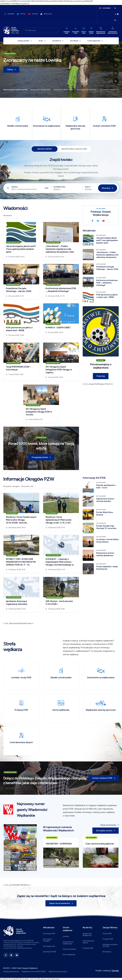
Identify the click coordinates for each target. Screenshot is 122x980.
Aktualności (8, 216)
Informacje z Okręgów (48, 940)
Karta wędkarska (69, 955)
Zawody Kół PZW (50, 952)
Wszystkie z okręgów (11, 486)
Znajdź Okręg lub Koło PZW (74, 149)
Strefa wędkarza (94, 41)
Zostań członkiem (69, 949)
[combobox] (57, 189)
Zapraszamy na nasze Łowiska (15, 90)
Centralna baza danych (88, 942)
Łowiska (66, 936)
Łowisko (14, 187)
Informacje (57, 41)
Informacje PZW (49, 934)
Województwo (58, 187)
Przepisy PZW (88, 948)
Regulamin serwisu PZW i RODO (34, 972)
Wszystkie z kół (27, 486)
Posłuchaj (101, 376)
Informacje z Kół (49, 946)
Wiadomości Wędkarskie (41, 90)
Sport (41, 41)
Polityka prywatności (11, 972)
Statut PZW (107, 934)
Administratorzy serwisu (58, 972)
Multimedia (74, 41)
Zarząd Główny (24, 41)
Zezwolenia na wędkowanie (68, 943)
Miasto (88, 187)
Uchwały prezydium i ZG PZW (110, 945)
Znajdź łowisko (45, 149)
